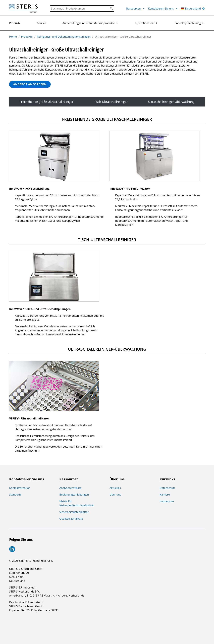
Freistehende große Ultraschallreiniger (46, 102)
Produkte (15, 23)
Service (42, 23)
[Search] (82, 9)
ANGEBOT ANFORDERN (30, 84)
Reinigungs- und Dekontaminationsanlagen (64, 37)
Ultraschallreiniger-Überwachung (171, 102)
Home (13, 37)
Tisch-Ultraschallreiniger (111, 102)
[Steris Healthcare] (23, 8)
